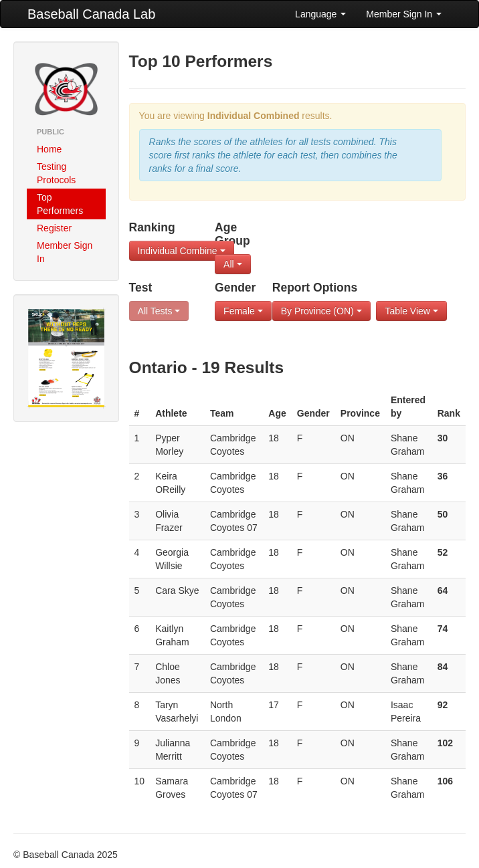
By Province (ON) (321, 311)
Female (243, 311)
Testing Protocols (56, 173)
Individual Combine (182, 251)
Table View (411, 311)
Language (320, 14)
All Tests (159, 311)
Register (54, 228)
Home (49, 149)
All (232, 264)
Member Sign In (404, 14)
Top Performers (60, 204)
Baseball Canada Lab (91, 14)
